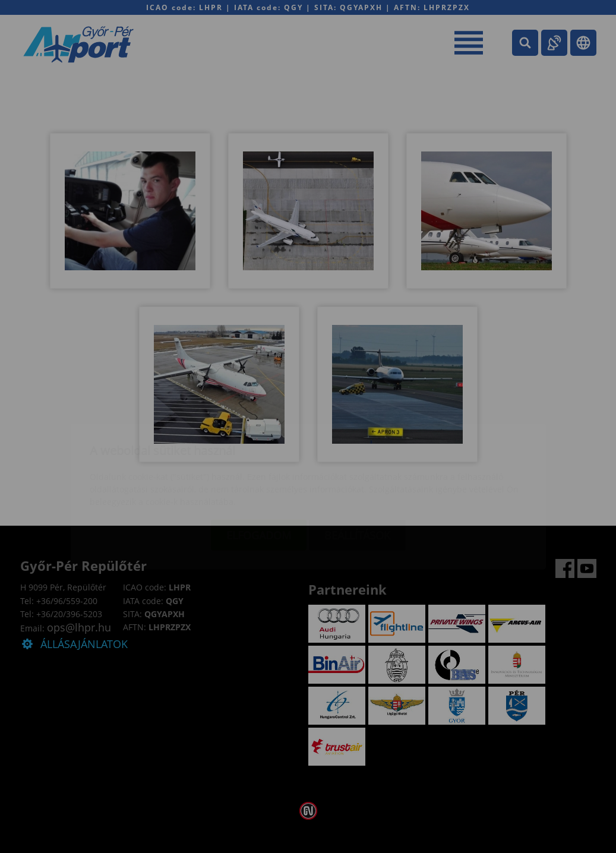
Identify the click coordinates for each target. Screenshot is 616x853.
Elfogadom (259, 465)
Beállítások (357, 465)
